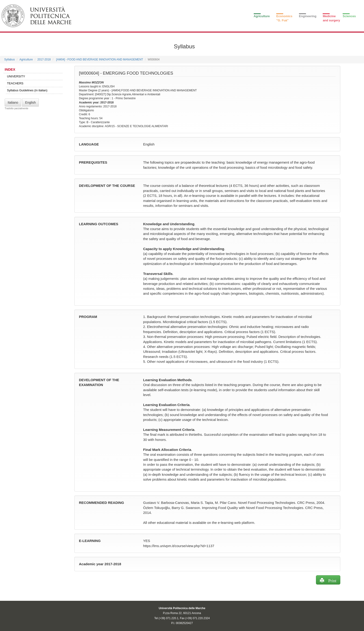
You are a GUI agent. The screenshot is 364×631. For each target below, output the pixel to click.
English (30, 102)
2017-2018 (44, 59)
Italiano (13, 102)
